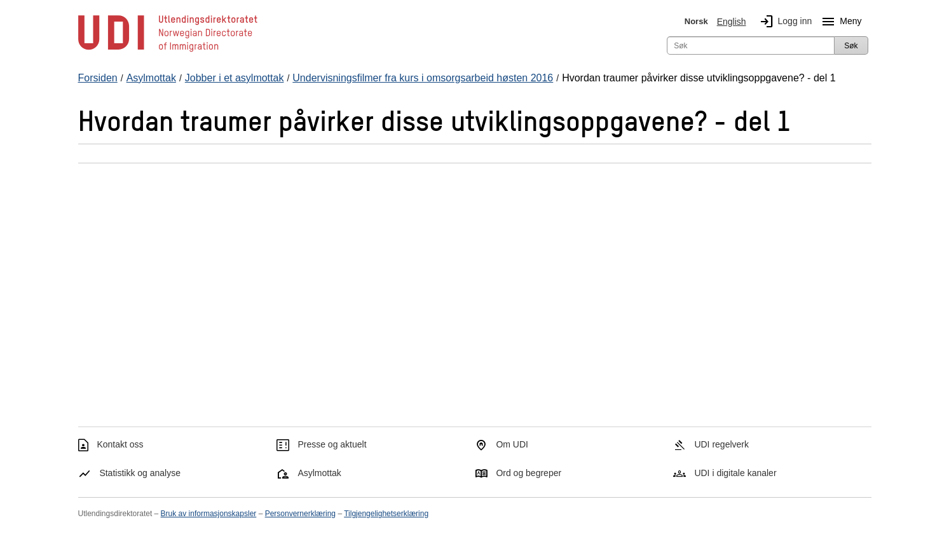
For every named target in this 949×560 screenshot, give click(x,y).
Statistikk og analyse (140, 473)
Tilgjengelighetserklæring (386, 514)
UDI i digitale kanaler (735, 473)
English (732, 22)
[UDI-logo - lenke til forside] (168, 51)
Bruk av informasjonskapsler (209, 514)
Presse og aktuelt (332, 444)
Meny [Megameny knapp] (839, 22)
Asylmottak (319, 473)
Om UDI (512, 444)
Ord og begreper (529, 473)
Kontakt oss (120, 444)
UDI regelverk (721, 444)
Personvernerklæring (300, 514)
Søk (851, 46)
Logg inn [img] (784, 22)
